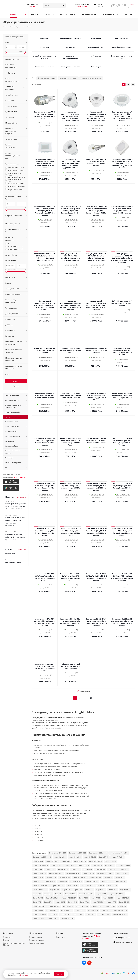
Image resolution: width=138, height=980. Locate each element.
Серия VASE (101, 890)
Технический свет (96, 47)
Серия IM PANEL (60, 857)
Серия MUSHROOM (86, 894)
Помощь (60, 933)
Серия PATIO (113, 890)
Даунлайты (45, 38)
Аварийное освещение (44, 67)
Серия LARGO (101, 894)
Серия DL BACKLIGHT (105, 873)
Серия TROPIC (53, 918)
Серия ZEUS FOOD (40, 873)
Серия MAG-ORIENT (117, 894)
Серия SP (59, 894)
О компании (8, 937)
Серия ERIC (48, 902)
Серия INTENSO (90, 857)
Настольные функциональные (70, 57)
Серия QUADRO (54, 906)
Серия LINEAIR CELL (120, 910)
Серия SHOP (75, 869)
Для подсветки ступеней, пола (121, 57)
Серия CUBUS (38, 877)
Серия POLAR (69, 865)
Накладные (96, 38)
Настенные (70, 47)
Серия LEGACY (106, 882)
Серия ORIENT (56, 865)
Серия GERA (37, 869)
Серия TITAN (104, 857)
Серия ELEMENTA (91, 882)
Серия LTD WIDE (52, 861)
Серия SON (78, 890)
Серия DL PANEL (75, 857)
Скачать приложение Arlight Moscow (14, 944)
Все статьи (22, 550)
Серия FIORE (60, 902)
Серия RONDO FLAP (80, 877)
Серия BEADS (124, 902)
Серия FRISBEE (71, 894)
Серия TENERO (98, 902)
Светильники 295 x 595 (77, 853)
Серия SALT (105, 910)
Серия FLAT (89, 890)
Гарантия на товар (37, 943)
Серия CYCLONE (80, 861)
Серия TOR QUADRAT (41, 886)
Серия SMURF (38, 910)
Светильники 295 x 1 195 (98, 853)
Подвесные (45, 47)
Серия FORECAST (39, 906)
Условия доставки (37, 940)
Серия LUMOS (50, 882)
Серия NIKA (87, 869)
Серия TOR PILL (120, 882)
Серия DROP (90, 914)
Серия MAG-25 (86, 886)
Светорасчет (10, 553)
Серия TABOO (38, 898)
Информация (36, 933)
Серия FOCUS (51, 877)
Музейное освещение (122, 47)
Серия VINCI (72, 902)
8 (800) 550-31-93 (82, 5)
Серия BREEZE (66, 910)
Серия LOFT (112, 869)
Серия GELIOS (50, 869)
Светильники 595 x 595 (119, 853)
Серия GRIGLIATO (39, 914)
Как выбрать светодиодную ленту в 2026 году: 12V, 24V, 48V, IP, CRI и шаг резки (16, 506)
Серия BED (66, 890)
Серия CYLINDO (39, 918)
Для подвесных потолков (70, 38)
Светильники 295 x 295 (57, 853)
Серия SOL (108, 877)
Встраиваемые (122, 38)
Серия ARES (124, 869)
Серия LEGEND (110, 861)
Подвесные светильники (47, 78)
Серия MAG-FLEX (52, 898)
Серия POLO (99, 886)
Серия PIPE (122, 906)
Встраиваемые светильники (91, 78)
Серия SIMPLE (97, 865)
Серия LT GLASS (122, 873)
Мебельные (96, 56)
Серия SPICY (63, 882)
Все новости (21, 497)
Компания (8, 933)
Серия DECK (55, 890)
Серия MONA (100, 869)
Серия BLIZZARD (52, 910)
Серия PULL (37, 882)
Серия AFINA (68, 906)
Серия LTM (48, 894)
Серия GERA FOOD (73, 873)
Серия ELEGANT (76, 882)
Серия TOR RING (58, 886)
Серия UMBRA (96, 906)
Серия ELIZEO (108, 898)
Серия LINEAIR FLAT (40, 890)
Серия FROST (66, 861)
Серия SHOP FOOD (56, 873)
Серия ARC (37, 902)
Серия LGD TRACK (124, 865)
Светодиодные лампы (70, 67)
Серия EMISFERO (123, 898)
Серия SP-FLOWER (120, 914)
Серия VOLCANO (82, 906)
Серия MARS (111, 902)
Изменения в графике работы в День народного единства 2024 (15, 537)
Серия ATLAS (85, 902)
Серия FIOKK (84, 898)
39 (91, 698)
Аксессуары (96, 67)
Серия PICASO (110, 906)
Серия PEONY (78, 914)
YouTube (89, 963)
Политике (24, 975)
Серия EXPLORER (95, 861)
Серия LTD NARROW (40, 865)
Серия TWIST (63, 869)
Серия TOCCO (80, 910)
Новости (7, 940)
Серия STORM (38, 861)
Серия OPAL (119, 877)
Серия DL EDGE (89, 873)
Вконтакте (84, 963)
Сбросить (16, 386)
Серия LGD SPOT (104, 914)
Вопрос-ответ (61, 937)
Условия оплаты (36, 937)
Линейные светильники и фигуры (45, 57)
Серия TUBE (96, 898)
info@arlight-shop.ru (124, 942)
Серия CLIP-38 (112, 886)
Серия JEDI (53, 914)
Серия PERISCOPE (67, 918)
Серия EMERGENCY (69, 898)
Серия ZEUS (110, 865)
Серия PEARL (125, 890)
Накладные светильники (68, 78)
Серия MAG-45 (72, 886)
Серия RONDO (64, 877)
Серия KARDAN (83, 865)
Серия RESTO (65, 914)
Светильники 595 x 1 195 (42, 857)
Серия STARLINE (117, 857)
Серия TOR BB (96, 877)
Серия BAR (37, 894)
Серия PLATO (93, 910)
